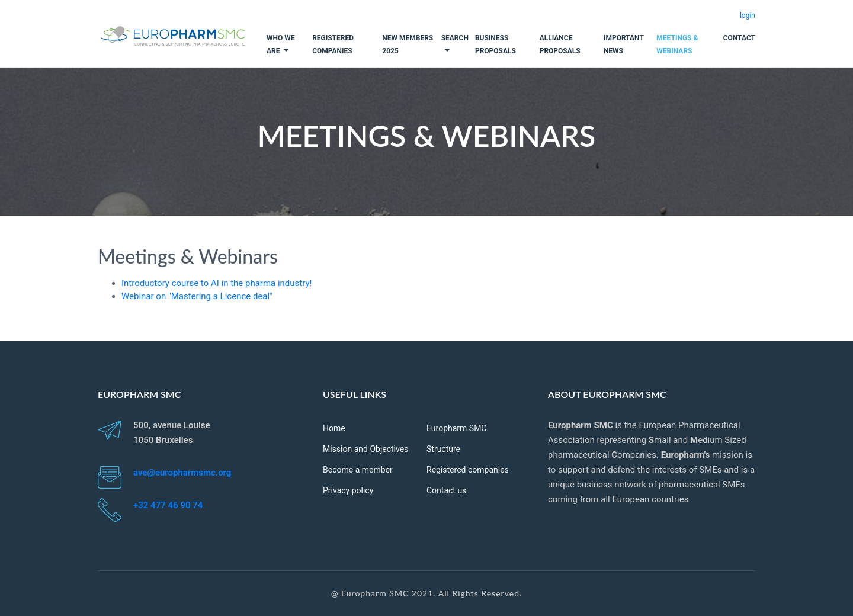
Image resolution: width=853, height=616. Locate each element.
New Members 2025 (408, 44)
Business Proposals (496, 44)
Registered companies (333, 44)
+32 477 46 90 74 (168, 505)
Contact (739, 38)
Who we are (280, 44)
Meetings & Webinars (677, 44)
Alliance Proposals (560, 44)
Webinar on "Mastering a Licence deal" (197, 296)
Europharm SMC (456, 428)
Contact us (446, 490)
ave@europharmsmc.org (182, 473)
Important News (624, 44)
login (748, 15)
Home (334, 428)
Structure (443, 449)
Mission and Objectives (365, 449)
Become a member (358, 470)
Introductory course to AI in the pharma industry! (217, 283)
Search (455, 38)
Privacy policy (348, 490)
